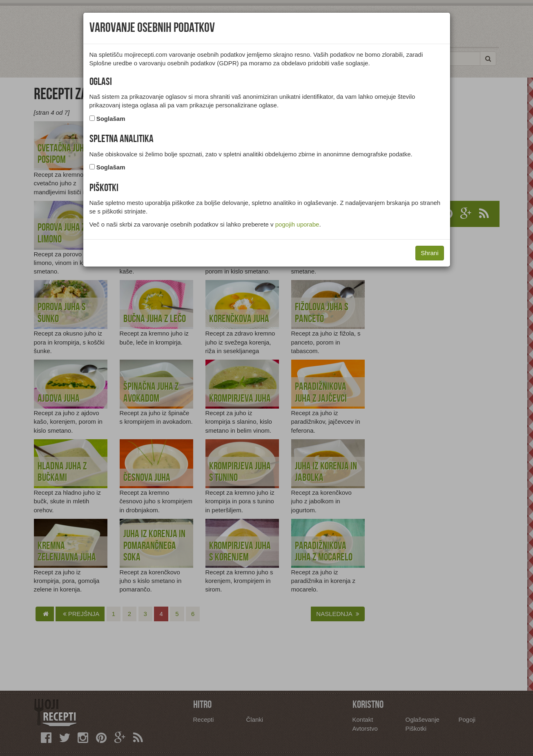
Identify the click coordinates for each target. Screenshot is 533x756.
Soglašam (111, 119)
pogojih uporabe (297, 224)
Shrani (429, 253)
